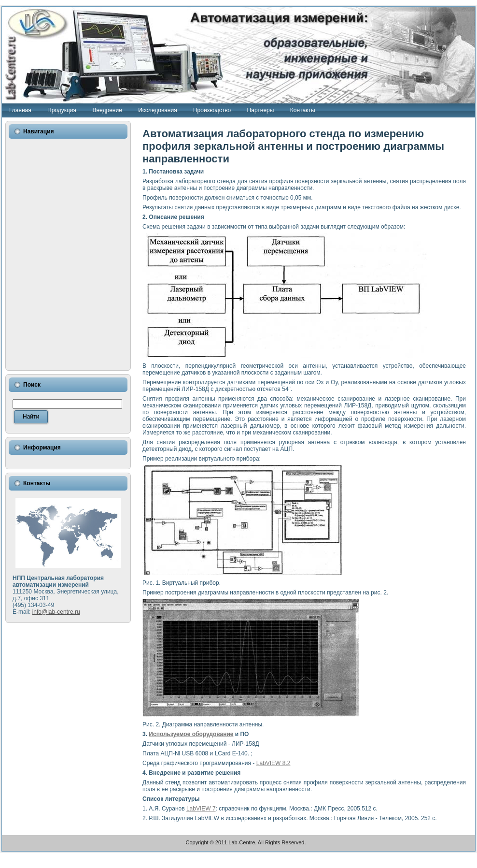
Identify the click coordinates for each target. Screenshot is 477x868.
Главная (20, 110)
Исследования (157, 110)
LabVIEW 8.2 (274, 763)
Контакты (303, 110)
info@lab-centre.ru (56, 612)
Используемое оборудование (191, 734)
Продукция (62, 110)
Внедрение (107, 110)
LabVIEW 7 (201, 809)
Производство (212, 110)
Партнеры (261, 110)
